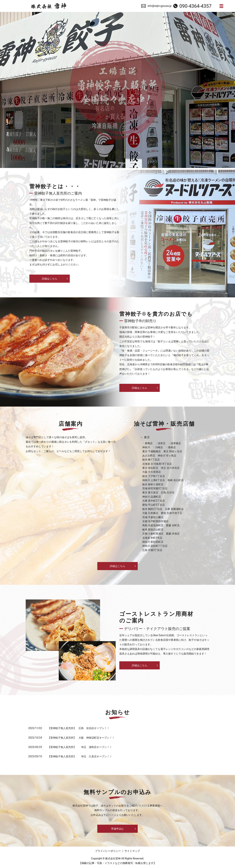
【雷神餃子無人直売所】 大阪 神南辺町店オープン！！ (81, 738)
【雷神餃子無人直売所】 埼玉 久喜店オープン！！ (80, 756)
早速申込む (117, 829)
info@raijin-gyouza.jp (160, 6)
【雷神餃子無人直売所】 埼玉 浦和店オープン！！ (80, 747)
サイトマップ (132, 851)
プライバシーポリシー (108, 851)
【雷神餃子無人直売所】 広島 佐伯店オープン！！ (79, 728)
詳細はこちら (50, 279)
